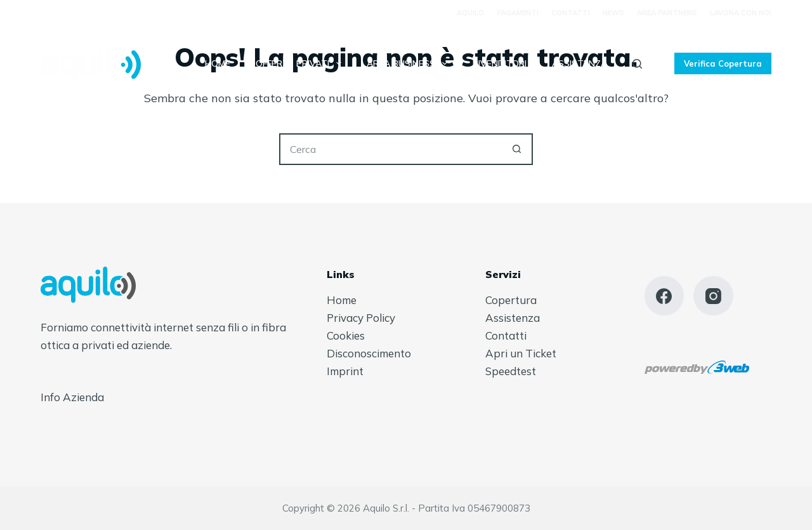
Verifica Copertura (723, 63)
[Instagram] (713, 296)
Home (218, 63)
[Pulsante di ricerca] (517, 149)
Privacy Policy (361, 318)
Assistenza (580, 63)
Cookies (346, 335)
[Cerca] (637, 64)
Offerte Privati (301, 63)
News (613, 13)
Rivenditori (500, 63)
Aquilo (470, 13)
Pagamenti (518, 13)
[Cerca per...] (390, 149)
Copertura (511, 300)
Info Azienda (72, 397)
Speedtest (511, 371)
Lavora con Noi (741, 13)
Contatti (571, 13)
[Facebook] (665, 296)
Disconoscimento (369, 353)
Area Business (409, 63)
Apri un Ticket (521, 353)
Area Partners (667, 13)
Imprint (345, 371)
